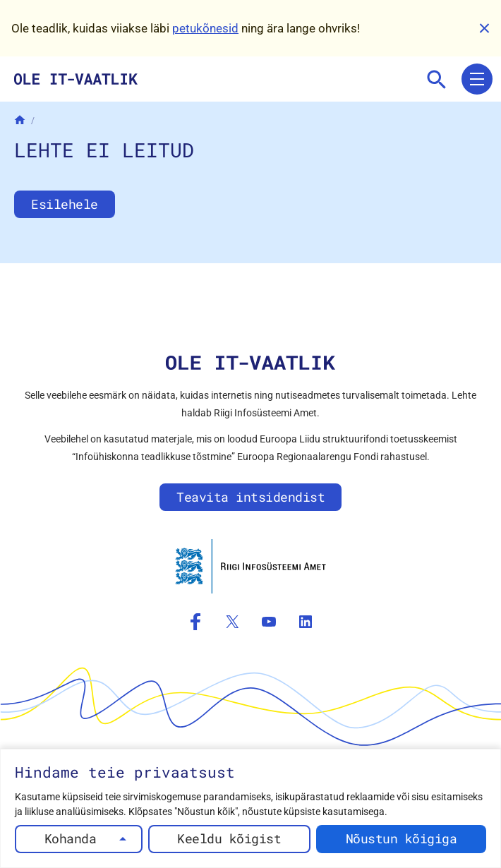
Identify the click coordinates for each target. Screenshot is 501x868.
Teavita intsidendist (250, 497)
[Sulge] (484, 28)
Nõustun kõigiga (402, 838)
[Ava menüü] (477, 79)
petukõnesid (205, 28)
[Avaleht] (20, 120)
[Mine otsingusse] (436, 79)
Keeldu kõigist (229, 838)
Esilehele (65, 204)
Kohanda (71, 838)
